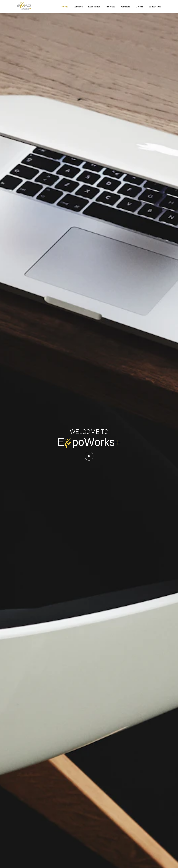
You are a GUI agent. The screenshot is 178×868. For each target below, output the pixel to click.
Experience (94, 7)
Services (78, 7)
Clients (139, 7)
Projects (110, 7)
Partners (125, 7)
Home (65, 7)
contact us (155, 7)
